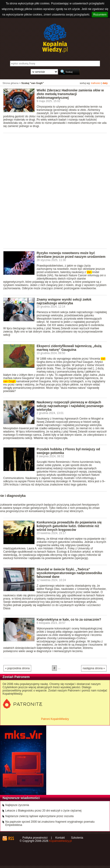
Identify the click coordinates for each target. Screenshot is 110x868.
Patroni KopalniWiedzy (55, 719)
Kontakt (60, 838)
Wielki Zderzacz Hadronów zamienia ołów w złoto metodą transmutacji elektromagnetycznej (70, 94)
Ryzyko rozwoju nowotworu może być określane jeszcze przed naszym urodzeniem (71, 255)
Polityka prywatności (35, 838)
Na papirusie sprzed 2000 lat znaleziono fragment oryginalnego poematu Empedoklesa (50, 823)
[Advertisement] (55, 190)
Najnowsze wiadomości (21, 798)
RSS (11, 838)
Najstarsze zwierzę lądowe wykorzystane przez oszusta (39, 816)
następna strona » (94, 668)
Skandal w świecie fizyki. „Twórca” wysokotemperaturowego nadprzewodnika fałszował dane (69, 573)
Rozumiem (100, 15)
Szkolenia (77, 838)
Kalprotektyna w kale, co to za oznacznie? (69, 619)
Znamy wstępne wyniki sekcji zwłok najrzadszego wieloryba (64, 301)
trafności (96, 83)
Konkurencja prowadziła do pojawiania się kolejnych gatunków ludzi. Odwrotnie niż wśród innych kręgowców (69, 526)
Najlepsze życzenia (17, 805)
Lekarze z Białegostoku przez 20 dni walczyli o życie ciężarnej (43, 811)
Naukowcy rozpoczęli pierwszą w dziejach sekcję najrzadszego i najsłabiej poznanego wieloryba (70, 406)
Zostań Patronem (16, 677)
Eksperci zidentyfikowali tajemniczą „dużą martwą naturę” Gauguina (69, 348)
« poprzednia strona (17, 668)
